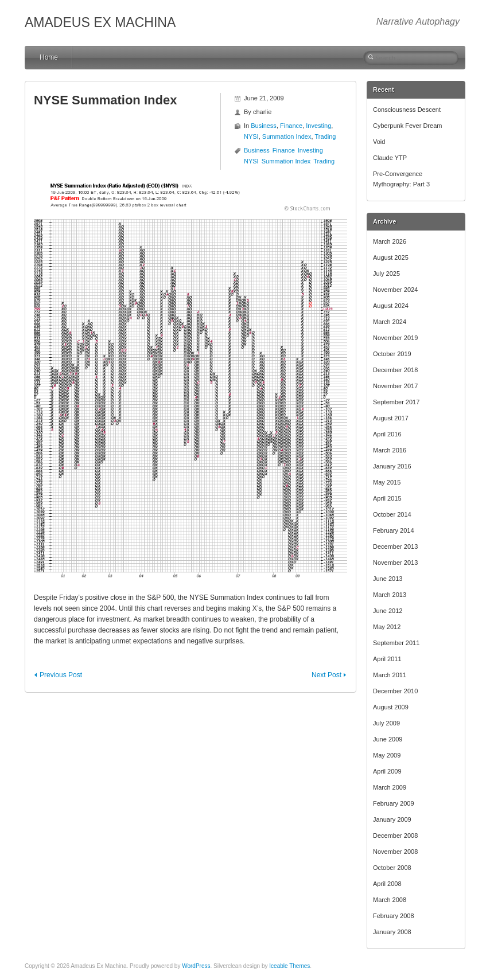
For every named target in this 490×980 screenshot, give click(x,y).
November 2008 (395, 852)
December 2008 (395, 835)
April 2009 (387, 771)
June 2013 (388, 579)
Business (264, 126)
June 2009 (388, 739)
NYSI (251, 136)
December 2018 (395, 370)
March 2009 (390, 787)
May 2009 (387, 755)
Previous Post (61, 675)
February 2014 (394, 530)
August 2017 (391, 418)
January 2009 (392, 819)
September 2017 (396, 402)
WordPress (196, 966)
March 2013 (390, 595)
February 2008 (394, 916)
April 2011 (387, 659)
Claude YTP (390, 158)
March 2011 (390, 675)
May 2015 (387, 482)
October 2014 (392, 514)
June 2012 (388, 611)
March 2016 (390, 450)
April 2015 (387, 498)
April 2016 (387, 434)
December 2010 (395, 691)
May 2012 (387, 627)
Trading (326, 136)
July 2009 (386, 723)
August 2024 (391, 306)
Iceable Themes (289, 966)
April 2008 (387, 884)
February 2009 (394, 803)
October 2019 (392, 354)
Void (379, 142)
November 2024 (395, 290)
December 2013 (395, 546)
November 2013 (395, 563)
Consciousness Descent (407, 110)
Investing (318, 126)
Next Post (326, 675)
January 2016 (392, 466)
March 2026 (390, 241)
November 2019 (395, 338)
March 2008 (390, 900)
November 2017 (395, 386)
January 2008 (392, 932)
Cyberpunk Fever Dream (407, 126)
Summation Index (287, 136)
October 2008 (392, 868)
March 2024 (390, 322)
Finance (291, 126)
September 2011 (396, 643)
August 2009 (391, 707)
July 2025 (386, 274)
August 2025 (391, 257)
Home (49, 57)
